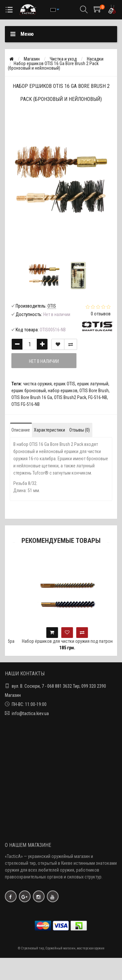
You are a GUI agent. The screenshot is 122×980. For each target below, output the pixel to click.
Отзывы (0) (80, 430)
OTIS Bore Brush (94, 391)
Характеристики (49, 430)
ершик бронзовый (29, 391)
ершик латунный (93, 384)
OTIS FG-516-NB (26, 404)
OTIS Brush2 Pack (70, 397)
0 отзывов (101, 314)
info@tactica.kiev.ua (30, 713)
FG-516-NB (98, 397)
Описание (21, 430)
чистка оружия (37, 384)
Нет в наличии (44, 361)
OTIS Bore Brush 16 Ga (32, 397)
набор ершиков (63, 391)
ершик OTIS (64, 384)
